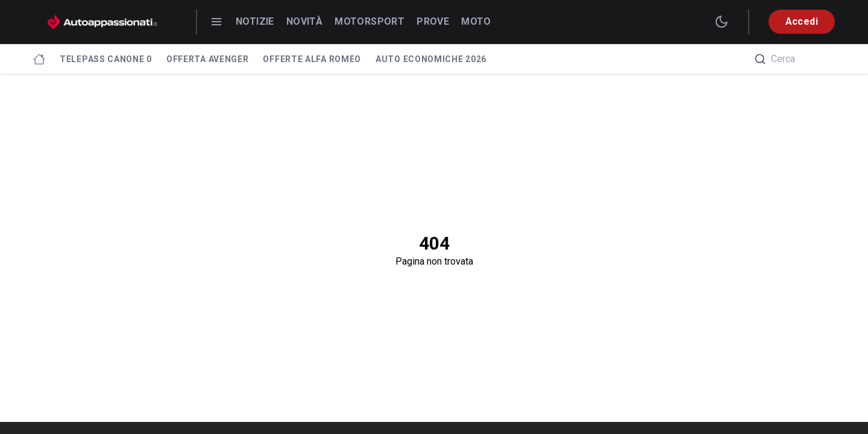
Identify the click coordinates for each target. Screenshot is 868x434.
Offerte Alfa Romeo (312, 59)
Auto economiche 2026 (431, 59)
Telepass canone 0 (106, 59)
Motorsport (370, 21)
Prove (433, 21)
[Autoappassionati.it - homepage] (102, 22)
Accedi (802, 21)
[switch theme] (722, 22)
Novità (304, 21)
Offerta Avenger (208, 59)
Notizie (255, 21)
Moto (476, 21)
